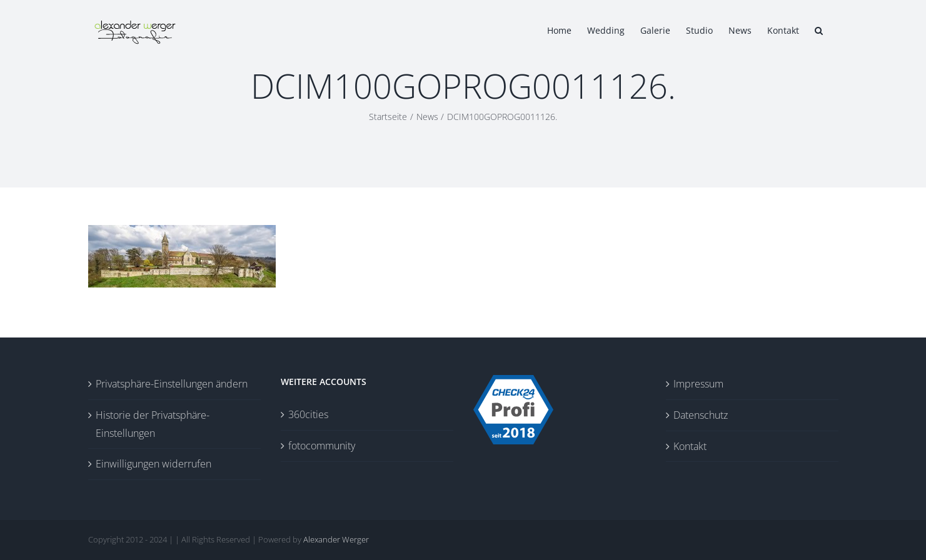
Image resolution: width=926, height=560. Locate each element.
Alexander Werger (336, 539)
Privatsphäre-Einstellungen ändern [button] (172, 384)
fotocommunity (322, 446)
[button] (819, 29)
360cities (308, 414)
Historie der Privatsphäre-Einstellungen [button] (153, 424)
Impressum (698, 384)
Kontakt (690, 446)
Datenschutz (701, 415)
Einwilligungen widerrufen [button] (153, 464)
